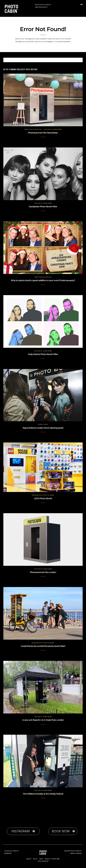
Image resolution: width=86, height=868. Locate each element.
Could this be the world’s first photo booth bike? (43, 646)
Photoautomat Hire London (43, 572)
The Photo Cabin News (53, 129)
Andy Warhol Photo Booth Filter (43, 354)
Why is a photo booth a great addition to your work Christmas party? (43, 280)
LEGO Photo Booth (43, 498)
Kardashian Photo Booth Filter (43, 207)
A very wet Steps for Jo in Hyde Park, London (43, 720)
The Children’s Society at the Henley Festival (43, 794)
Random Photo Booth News (43, 495)
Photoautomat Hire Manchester (43, 133)
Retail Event (43, 424)
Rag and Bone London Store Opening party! (43, 428)
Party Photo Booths (33, 129)
